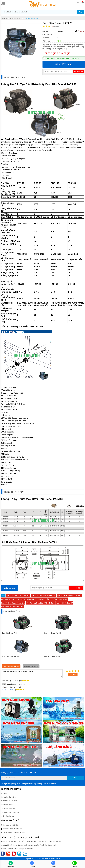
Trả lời (4, 690)
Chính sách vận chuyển (9, 801)
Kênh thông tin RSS (7, 816)
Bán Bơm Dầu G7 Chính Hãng (56, 599)
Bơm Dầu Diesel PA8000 (11, 633)
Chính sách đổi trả (7, 805)
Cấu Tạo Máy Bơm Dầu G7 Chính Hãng (40, 603)
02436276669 (19, 829)
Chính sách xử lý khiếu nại (10, 812)
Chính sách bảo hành (8, 809)
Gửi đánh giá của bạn (11, 666)
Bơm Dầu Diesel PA (31, 18)
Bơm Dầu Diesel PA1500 (52, 633)
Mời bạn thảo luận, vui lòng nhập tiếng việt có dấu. (32, 673)
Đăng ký (76, 778)
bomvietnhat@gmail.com (16, 832)
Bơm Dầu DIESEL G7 (17, 18)
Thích (10, 690)
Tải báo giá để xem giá (57, 53)
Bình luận (55, 27)
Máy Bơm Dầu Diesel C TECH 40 (18, 595)
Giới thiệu (4, 793)
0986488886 (16, 825)
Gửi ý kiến (73, 675)
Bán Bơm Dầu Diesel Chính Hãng (13, 603)
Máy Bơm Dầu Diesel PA (36, 599)
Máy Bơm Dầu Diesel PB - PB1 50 (44, 595)
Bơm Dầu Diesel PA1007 (52, 656)
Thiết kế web (43, 859)
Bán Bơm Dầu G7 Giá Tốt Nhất (12, 607)
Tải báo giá (80, 31)
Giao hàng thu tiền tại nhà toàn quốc (63, 59)
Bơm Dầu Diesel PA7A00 (11, 656)
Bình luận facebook (31, 666)
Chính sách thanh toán (8, 797)
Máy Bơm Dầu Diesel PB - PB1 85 (13, 599)
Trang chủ (5, 18)
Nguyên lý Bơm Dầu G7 (64, 603)
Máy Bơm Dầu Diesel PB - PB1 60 (69, 595)
